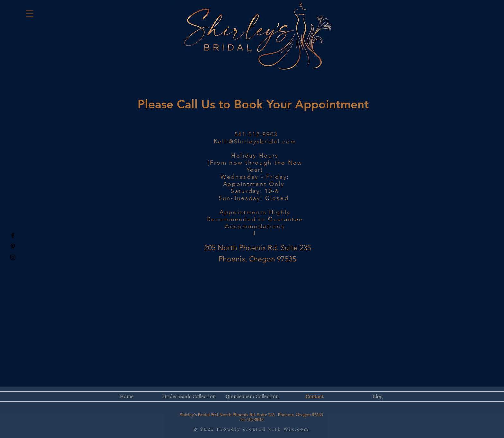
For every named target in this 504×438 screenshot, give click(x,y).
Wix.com (296, 429)
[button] (30, 14)
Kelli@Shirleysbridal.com (255, 141)
